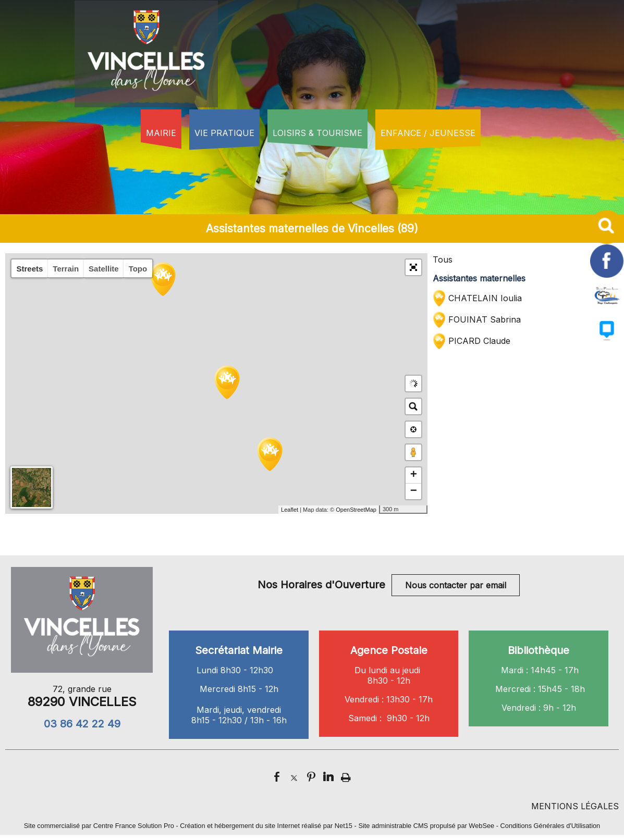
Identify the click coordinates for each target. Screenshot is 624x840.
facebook (277, 777)
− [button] (414, 491)
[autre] (607, 309)
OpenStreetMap (356, 510)
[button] (413, 267)
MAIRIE (161, 133)
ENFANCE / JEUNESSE (428, 133)
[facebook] (607, 275)
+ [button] (414, 475)
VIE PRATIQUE (224, 133)
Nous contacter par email (456, 585)
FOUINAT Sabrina (485, 319)
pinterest (311, 777)
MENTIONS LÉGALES (575, 806)
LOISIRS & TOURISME (317, 133)
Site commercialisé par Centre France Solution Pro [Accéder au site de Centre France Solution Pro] (99, 826)
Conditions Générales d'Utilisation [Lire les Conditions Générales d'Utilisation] (550, 826)
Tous (443, 260)
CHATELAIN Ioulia (485, 298)
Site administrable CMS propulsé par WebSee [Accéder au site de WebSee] (426, 826)
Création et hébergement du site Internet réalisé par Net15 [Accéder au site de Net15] (266, 826)
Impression (346, 775)
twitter (294, 777)
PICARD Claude (479, 341)
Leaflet (290, 510)
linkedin (328, 777)
